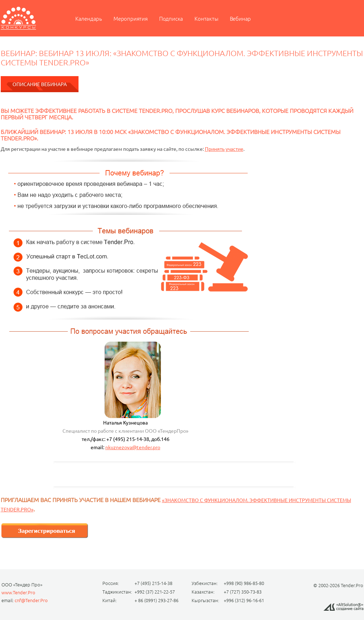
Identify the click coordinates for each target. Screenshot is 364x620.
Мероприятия (131, 19)
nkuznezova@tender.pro (133, 447)
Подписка (171, 19)
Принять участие (224, 149)
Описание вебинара (40, 84)
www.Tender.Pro (18, 592)
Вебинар (241, 19)
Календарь (89, 19)
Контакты (206, 19)
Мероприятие (18, 18)
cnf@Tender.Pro (31, 600)
